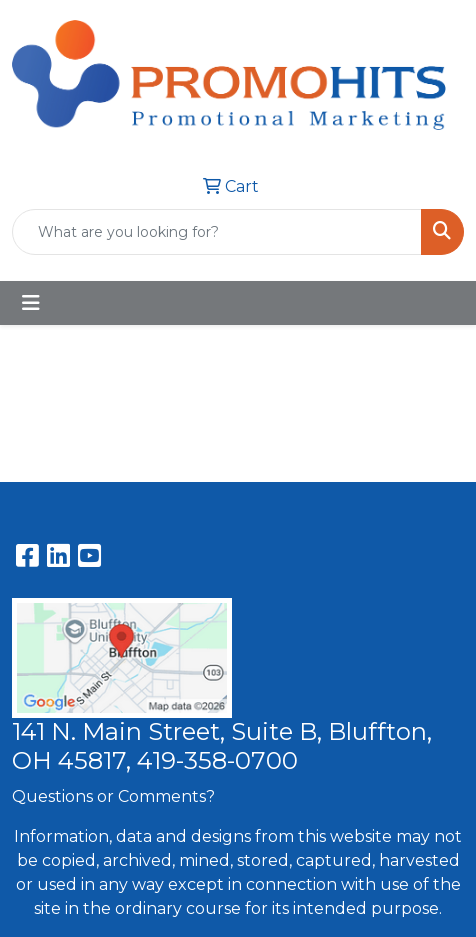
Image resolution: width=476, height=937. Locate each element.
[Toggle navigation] (31, 303)
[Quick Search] (217, 232)
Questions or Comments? (113, 796)
